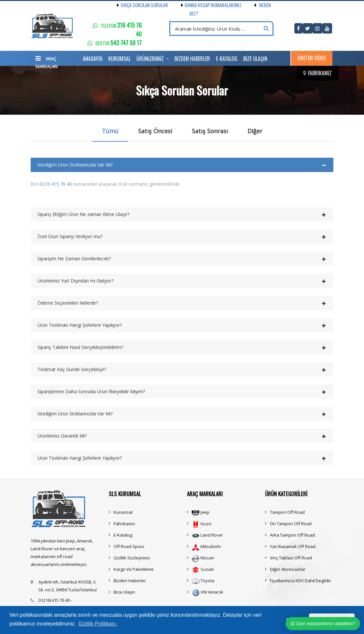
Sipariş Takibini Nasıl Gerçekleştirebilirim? (80, 347)
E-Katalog (227, 59)
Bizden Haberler (192, 59)
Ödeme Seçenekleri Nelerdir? (68, 303)
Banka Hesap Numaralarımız (205, 5)
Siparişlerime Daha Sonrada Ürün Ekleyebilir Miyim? (91, 391)
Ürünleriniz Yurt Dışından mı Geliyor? (75, 281)
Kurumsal (119, 59)
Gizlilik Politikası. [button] (98, 624)
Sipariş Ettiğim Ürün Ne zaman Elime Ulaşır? (83, 214)
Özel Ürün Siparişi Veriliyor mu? (70, 236)
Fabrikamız (320, 73)
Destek (119, 43)
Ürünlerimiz (150, 59)
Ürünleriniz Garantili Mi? (62, 436)
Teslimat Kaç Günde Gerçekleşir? (72, 369)
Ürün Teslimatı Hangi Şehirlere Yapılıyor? (80, 325)
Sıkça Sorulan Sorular (142, 5)
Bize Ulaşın (255, 59)
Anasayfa (93, 59)
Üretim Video (312, 58)
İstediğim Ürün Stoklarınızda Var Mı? (75, 165)
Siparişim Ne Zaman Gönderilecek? (74, 259)
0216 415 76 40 (56, 184)
